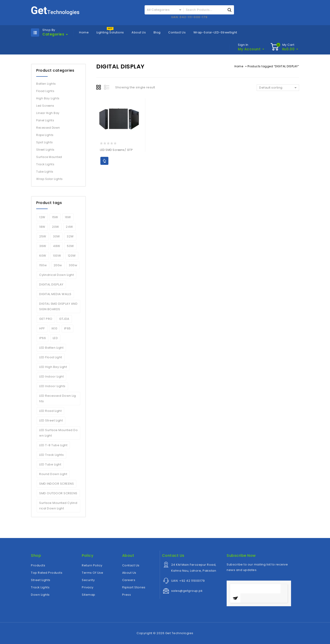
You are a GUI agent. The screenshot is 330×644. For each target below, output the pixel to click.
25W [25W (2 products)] (43, 236)
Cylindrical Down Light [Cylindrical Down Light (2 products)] (56, 275)
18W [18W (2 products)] (42, 227)
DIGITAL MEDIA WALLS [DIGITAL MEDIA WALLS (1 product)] (55, 294)
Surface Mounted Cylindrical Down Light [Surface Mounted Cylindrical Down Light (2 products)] (58, 506)
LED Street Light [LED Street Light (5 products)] (51, 420)
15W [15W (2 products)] (55, 217)
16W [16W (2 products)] (68, 217)
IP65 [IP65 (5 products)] (67, 328)
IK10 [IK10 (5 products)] (54, 328)
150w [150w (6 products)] (43, 265)
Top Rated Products (47, 573)
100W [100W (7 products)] (57, 256)
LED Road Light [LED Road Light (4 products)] (50, 411)
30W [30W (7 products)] (56, 236)
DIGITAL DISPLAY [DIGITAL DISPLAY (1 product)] (51, 284)
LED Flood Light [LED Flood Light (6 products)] (51, 357)
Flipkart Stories (134, 587)
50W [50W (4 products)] (70, 246)
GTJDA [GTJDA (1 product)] (64, 319)
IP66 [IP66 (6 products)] (43, 338)
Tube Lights (45, 172)
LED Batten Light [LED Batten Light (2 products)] (51, 348)
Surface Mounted (49, 157)
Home (84, 32)
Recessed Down (48, 128)
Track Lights (45, 164)
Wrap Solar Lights (49, 179)
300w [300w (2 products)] (73, 265)
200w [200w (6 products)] (58, 265)
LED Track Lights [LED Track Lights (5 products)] (51, 455)
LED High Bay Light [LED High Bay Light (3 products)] (53, 367)
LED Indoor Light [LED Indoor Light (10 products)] (51, 376)
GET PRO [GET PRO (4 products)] (46, 319)
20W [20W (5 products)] (56, 227)
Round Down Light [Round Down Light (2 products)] (53, 474)
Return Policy (92, 565)
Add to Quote (104, 161)
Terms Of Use (92, 573)
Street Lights (45, 150)
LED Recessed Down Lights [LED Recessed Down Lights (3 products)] (58, 398)
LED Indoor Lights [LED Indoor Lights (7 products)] (52, 386)
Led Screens (45, 106)
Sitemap (89, 595)
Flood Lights (45, 91)
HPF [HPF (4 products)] (42, 328)
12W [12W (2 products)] (42, 217)
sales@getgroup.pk (187, 591)
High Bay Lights (48, 98)
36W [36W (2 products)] (43, 246)
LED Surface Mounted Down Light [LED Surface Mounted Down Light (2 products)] (58, 433)
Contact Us (177, 32)
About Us (139, 32)
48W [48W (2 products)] (57, 246)
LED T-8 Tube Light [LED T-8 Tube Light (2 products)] (53, 445)
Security (88, 580)
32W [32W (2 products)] (70, 236)
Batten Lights (46, 84)
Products (38, 565)
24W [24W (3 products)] (69, 227)
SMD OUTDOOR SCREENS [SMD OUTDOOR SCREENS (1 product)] (58, 493)
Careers (129, 580)
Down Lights (40, 595)
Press (127, 595)
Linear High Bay (48, 113)
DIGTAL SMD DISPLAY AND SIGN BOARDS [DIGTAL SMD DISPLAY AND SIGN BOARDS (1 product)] (58, 306)
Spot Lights (45, 142)
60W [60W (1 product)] (43, 256)
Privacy (88, 587)
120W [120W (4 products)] (72, 256)
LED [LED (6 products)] (55, 338)
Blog (157, 32)
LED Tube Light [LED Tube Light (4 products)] (50, 464)
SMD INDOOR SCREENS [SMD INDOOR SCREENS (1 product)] (56, 484)
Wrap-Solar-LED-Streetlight (215, 32)
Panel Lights (45, 120)
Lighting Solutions (110, 32)
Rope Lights (45, 135)
